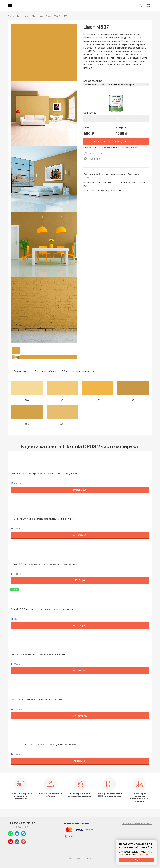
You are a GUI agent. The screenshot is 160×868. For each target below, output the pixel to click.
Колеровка (122, 127)
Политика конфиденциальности (137, 823)
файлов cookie (142, 854)
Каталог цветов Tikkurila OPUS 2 (47, 16)
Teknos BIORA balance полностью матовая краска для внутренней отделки (44, 564)
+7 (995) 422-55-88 (22, 823)
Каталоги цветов (24, 16)
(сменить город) (93, 177)
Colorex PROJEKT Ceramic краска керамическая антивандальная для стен (44, 474)
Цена (86, 127)
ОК (136, 860)
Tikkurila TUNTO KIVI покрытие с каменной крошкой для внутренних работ (44, 745)
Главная (12, 16)
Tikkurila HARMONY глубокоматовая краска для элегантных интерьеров (43, 519)
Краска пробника (93, 81)
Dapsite (88, 858)
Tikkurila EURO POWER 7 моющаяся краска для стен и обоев (37, 700)
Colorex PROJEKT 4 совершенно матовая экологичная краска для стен (42, 609)
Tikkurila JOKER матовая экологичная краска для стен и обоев (38, 654)
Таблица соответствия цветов (78, 371)
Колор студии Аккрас (80, 6)
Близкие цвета (22, 371)
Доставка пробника (45, 371)
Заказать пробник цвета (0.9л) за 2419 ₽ (116, 142)
